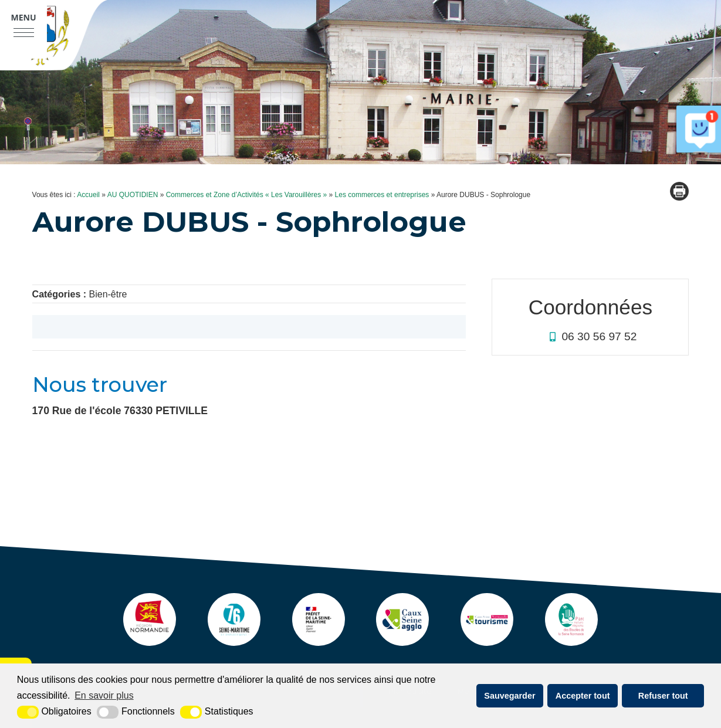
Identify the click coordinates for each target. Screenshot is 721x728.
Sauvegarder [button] (510, 696)
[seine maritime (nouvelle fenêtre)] (234, 640)
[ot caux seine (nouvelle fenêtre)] (487, 640)
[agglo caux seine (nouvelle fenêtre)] (402, 640)
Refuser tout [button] (663, 696)
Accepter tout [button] (583, 696)
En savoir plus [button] (104, 695)
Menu (23, 17)
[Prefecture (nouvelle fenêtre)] (319, 640)
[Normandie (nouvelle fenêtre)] (150, 640)
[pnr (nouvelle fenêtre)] (571, 640)
